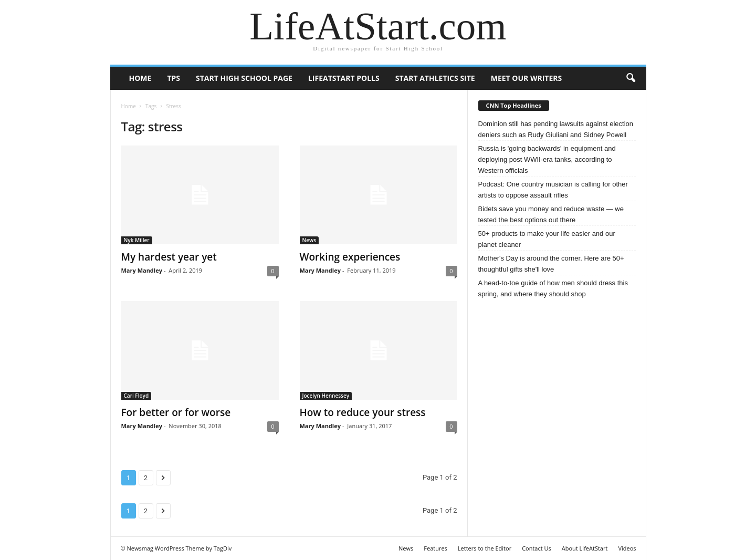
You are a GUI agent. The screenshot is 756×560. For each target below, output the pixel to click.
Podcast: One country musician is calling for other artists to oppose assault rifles (553, 190)
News (309, 240)
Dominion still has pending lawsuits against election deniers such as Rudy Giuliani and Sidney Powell (556, 129)
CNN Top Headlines (514, 105)
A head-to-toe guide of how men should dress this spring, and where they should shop (553, 288)
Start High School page (244, 78)
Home (140, 78)
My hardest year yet (169, 257)
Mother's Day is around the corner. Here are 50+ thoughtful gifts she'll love (551, 264)
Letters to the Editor (485, 548)
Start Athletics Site (435, 78)
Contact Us (537, 548)
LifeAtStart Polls (344, 78)
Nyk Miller (137, 240)
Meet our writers (527, 78)
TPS (174, 78)
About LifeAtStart (585, 548)
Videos (627, 548)
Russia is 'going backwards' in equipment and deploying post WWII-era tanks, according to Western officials (547, 159)
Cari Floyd (136, 396)
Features (435, 548)
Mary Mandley (142, 270)
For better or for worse (176, 412)
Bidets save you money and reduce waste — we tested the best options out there (551, 214)
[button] (631, 78)
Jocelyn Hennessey (326, 396)
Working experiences (350, 257)
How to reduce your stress (363, 412)
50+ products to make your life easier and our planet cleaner (547, 239)
